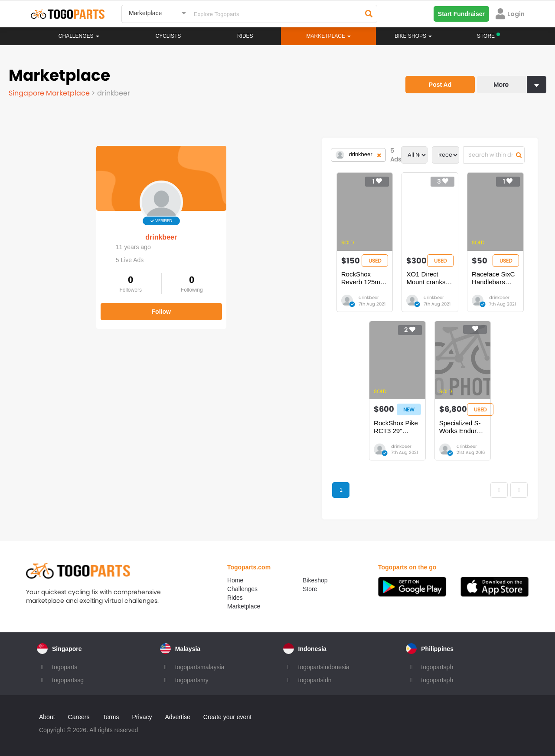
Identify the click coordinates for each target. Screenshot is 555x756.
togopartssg (68, 680)
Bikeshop (315, 580)
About (47, 717)
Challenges (79, 36)
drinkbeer (74, 229)
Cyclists (168, 36)
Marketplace (244, 606)
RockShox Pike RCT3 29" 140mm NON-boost (277, 427)
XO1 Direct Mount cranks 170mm (338, 274)
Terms (111, 717)
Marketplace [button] (329, 36)
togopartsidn (315, 680)
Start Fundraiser (461, 14)
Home (235, 580)
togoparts (65, 667)
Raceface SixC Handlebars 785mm (464, 274)
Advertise (177, 717)
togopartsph (437, 667)
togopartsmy (192, 680)
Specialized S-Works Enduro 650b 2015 (401, 427)
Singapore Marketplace (50, 93)
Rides (245, 36)
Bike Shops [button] (413, 36)
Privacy (142, 717)
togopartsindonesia (324, 667)
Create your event (227, 717)
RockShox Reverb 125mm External (218, 274)
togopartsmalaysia (200, 667)
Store (310, 589)
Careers (79, 717)
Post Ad (440, 85)
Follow (74, 303)
